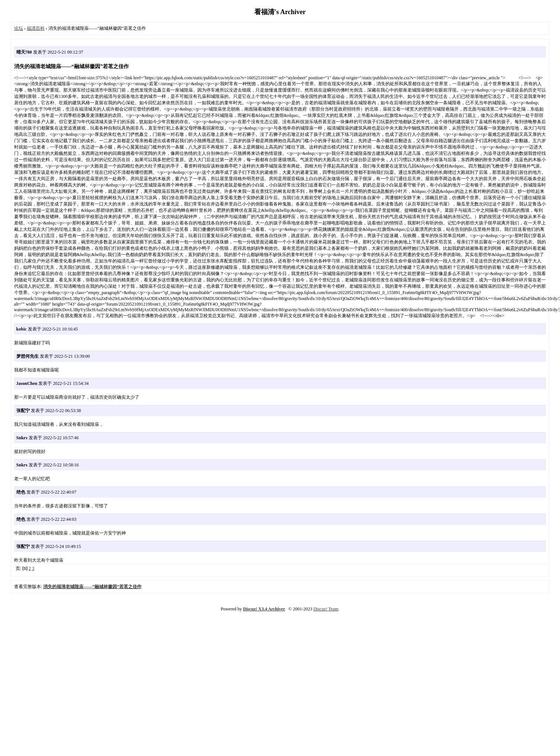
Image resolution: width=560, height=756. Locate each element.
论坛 (19, 28)
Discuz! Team (326, 609)
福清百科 (36, 28)
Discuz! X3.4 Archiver (264, 609)
